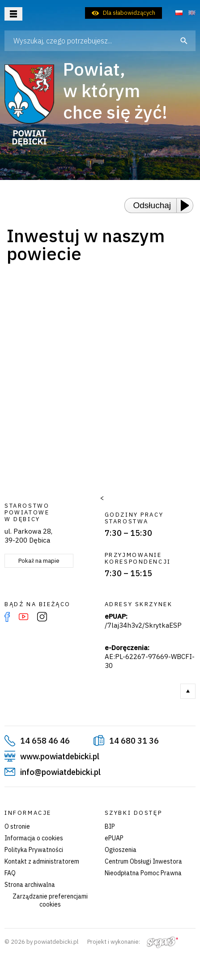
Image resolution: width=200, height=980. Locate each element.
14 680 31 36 (134, 741)
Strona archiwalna (30, 885)
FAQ (10, 873)
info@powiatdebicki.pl (60, 772)
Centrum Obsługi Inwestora (143, 861)
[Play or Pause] (187, 205)
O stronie (17, 826)
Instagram (42, 617)
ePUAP (114, 838)
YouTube (23, 617)
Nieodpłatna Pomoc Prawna (143, 873)
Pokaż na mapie (39, 561)
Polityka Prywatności (34, 850)
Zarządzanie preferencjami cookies (50, 900)
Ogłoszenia (121, 850)
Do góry (188, 691)
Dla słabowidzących (129, 13)
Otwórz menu (13, 14)
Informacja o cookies (34, 838)
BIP (110, 826)
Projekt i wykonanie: (133, 942)
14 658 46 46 (45, 741)
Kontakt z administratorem (42, 861)
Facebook (7, 617)
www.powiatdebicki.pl (60, 756)
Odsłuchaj (152, 205)
